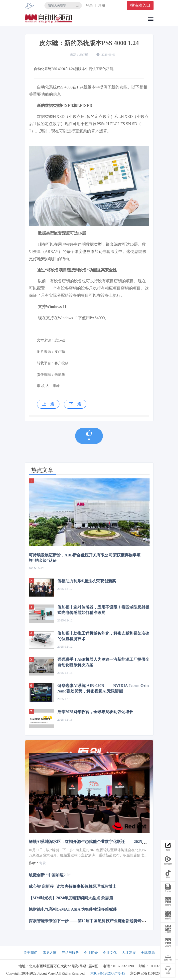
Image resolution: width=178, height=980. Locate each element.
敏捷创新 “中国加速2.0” (50, 875)
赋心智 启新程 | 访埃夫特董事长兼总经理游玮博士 (73, 886)
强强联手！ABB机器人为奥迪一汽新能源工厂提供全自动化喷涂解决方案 (103, 662)
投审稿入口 (140, 5)
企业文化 (110, 953)
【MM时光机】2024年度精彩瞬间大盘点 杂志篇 (71, 898)
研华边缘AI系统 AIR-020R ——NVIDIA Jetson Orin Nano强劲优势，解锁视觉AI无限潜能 (103, 688)
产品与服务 (70, 953)
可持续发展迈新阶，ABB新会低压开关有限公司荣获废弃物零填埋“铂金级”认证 (85, 558)
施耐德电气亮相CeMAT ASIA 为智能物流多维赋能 (73, 909)
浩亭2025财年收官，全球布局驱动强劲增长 (95, 712)
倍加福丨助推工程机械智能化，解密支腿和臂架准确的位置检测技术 (103, 636)
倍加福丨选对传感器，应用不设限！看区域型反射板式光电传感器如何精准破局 (103, 610)
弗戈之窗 (49, 953)
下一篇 (75, 404)
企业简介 (91, 953)
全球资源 (148, 953)
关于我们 (30, 953)
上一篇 (48, 404)
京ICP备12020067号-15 (108, 973)
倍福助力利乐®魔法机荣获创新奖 (87, 581)
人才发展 (129, 953)
